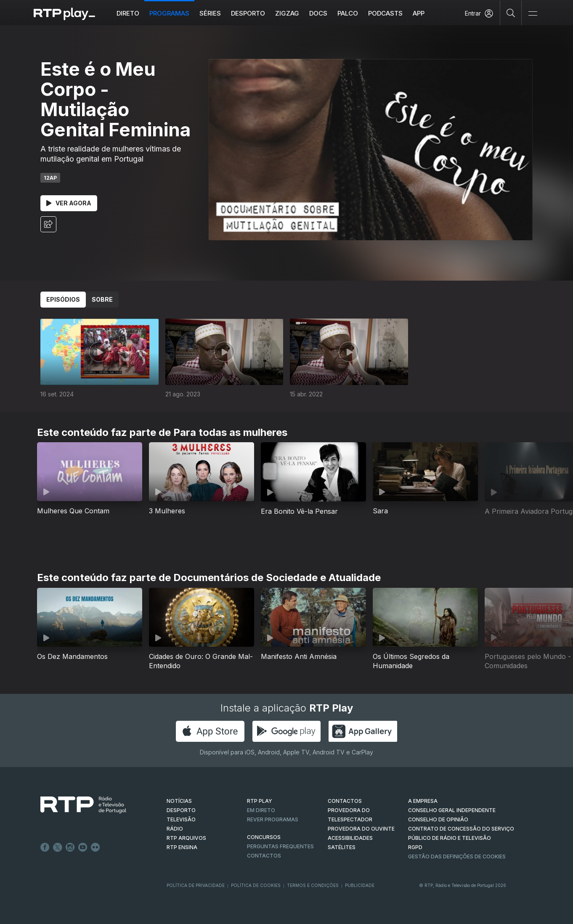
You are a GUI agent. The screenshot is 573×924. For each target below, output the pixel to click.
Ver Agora (69, 203)
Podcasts (385, 13)
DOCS (318, 13)
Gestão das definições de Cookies (457, 856)
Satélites (342, 847)
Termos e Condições (313, 885)
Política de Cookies (256, 885)
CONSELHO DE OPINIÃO (438, 819)
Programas (169, 13)
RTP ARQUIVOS (186, 838)
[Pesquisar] (511, 13)
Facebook (45, 847)
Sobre (102, 299)
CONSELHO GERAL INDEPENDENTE (452, 810)
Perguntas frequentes (280, 846)
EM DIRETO (261, 810)
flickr (95, 847)
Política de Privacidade (196, 885)
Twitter (58, 847)
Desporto (248, 13)
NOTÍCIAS (179, 801)
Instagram (70, 847)
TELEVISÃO (181, 819)
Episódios (63, 299)
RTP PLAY (260, 801)
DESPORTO (181, 810)
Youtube (83, 847)
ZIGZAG (287, 13)
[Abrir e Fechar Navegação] (533, 14)
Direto (128, 13)
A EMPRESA (423, 801)
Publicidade (360, 885)
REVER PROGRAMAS (273, 819)
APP (419, 13)
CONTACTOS (345, 801)
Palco (348, 13)
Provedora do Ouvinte (361, 829)
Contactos (264, 856)
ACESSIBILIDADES (350, 838)
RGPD (415, 847)
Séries (210, 13)
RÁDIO (175, 829)
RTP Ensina (182, 847)
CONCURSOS (264, 837)
